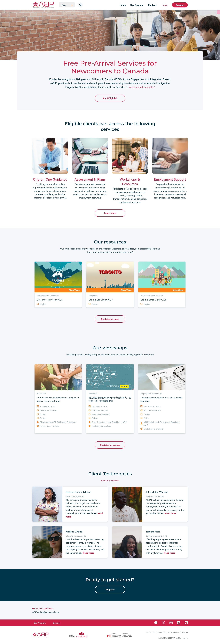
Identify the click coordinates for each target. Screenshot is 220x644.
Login (165, 5)
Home (123, 5)
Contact (152, 5)
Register (180, 5)
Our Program (137, 5)
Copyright (162, 632)
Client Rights (150, 632)
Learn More (110, 213)
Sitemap (185, 632)
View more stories (110, 480)
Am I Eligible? (110, 98)
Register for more (110, 319)
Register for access (110, 445)
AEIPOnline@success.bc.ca (46, 612)
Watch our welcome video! (140, 87)
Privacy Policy (174, 632)
